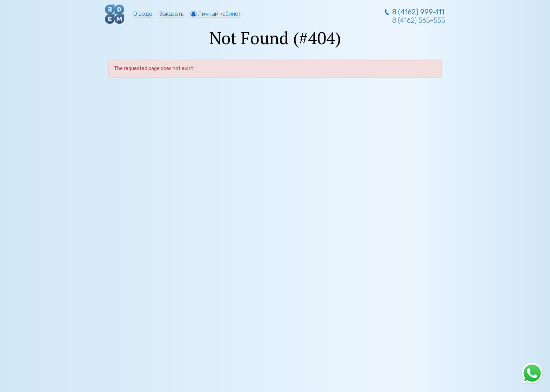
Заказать (171, 14)
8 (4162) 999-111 (418, 12)
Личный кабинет (216, 14)
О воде (143, 14)
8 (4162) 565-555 (419, 20)
